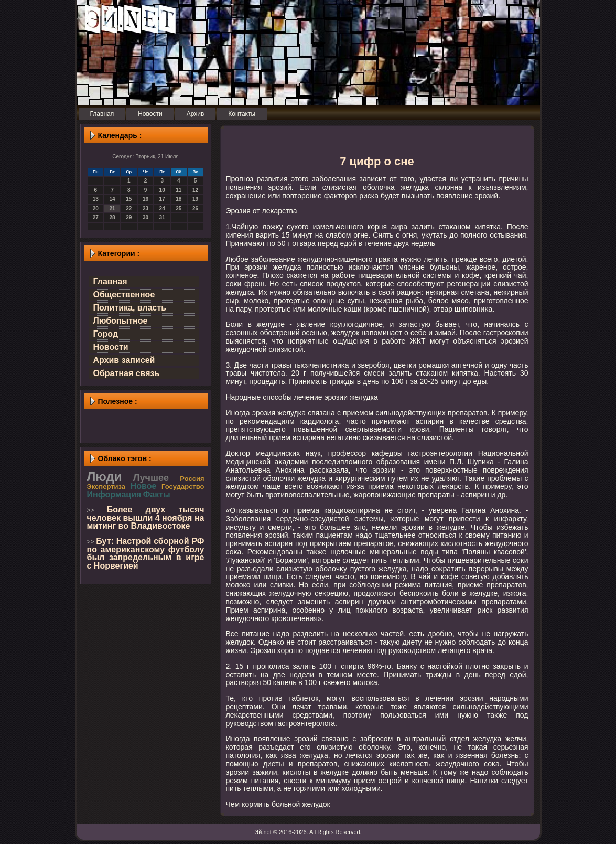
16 (145, 199)
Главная (110, 281)
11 (179, 190)
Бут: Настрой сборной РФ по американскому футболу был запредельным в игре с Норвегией (146, 553)
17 (162, 199)
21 (112, 209)
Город (106, 334)
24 (162, 209)
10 (162, 190)
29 (129, 217)
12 (195, 190)
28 (112, 217)
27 (96, 217)
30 (145, 217)
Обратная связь (127, 373)
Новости (111, 347)
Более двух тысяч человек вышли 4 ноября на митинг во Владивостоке (146, 518)
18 (179, 199)
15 (129, 199)
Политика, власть (130, 308)
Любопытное (121, 321)
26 (195, 209)
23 (145, 209)
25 (179, 209)
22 (129, 209)
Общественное (124, 295)
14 (112, 199)
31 (162, 217)
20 (96, 209)
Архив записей (124, 360)
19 (195, 199)
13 (96, 199)
